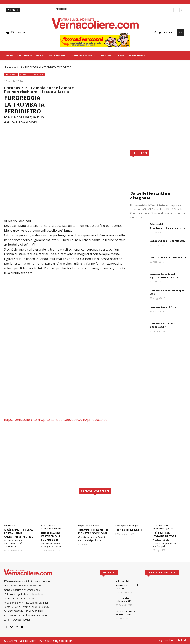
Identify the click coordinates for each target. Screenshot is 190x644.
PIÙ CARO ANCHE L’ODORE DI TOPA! (165, 534)
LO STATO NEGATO (129, 530)
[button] (181, 32)
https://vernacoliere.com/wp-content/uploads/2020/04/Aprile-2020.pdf (56, 420)
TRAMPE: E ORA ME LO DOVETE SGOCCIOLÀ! (93, 531)
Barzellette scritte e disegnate (150, 196)
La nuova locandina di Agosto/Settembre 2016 (164, 276)
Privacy (158, 640)
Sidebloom (66, 641)
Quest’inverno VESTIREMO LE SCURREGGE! (51, 536)
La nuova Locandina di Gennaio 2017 (163, 325)
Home (7, 67)
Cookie (169, 640)
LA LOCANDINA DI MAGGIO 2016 (168, 257)
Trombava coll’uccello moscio (167, 228)
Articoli (18, 67)
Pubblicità (181, 640)
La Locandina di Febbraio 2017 (168, 241)
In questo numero (32, 74)
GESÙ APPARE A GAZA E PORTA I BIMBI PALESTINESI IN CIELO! (19, 533)
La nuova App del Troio (163, 307)
